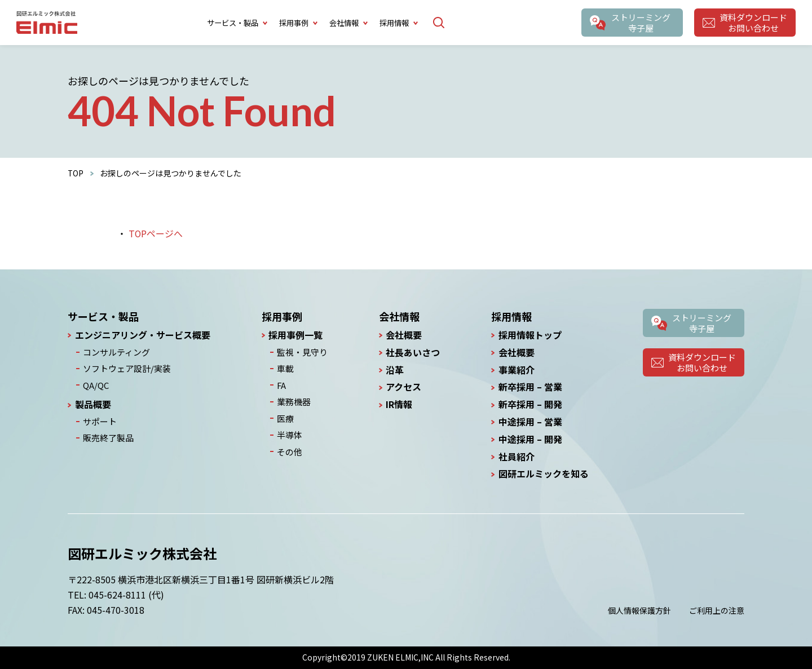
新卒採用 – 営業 (530, 387)
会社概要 (403, 335)
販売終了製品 (107, 435)
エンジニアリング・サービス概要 (143, 335)
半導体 (289, 431)
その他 (289, 447)
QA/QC (95, 383)
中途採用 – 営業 (530, 422)
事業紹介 (517, 370)
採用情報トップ (530, 335)
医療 (285, 415)
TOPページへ (156, 233)
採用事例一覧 (297, 335)
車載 (285, 367)
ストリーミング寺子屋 (640, 23)
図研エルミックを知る (544, 474)
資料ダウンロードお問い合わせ (753, 23)
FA (282, 383)
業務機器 (293, 399)
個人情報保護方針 (639, 610)
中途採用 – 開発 (530, 439)
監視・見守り (301, 352)
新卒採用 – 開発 (530, 404)
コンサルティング (114, 352)
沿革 (394, 370)
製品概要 (93, 402)
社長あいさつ (412, 353)
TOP (76, 173)
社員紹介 (517, 457)
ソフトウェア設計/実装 (124, 367)
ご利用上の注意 (717, 610)
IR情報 (398, 404)
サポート (99, 419)
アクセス (402, 387)
